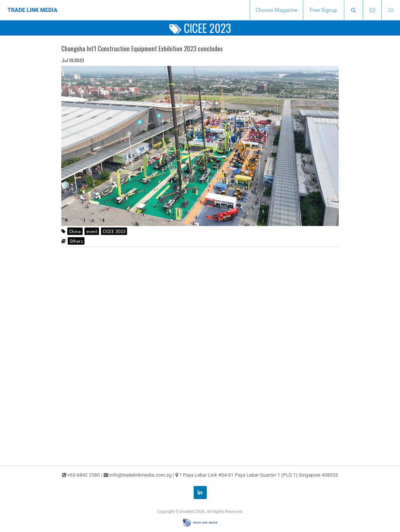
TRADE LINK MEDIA (33, 10)
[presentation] (353, 10)
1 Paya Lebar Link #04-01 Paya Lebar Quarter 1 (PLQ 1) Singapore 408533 (259, 475)
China (75, 231)
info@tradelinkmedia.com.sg (141, 475)
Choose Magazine (277, 10)
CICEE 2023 (114, 231)
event (92, 231)
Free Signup (324, 10)
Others (76, 241)
